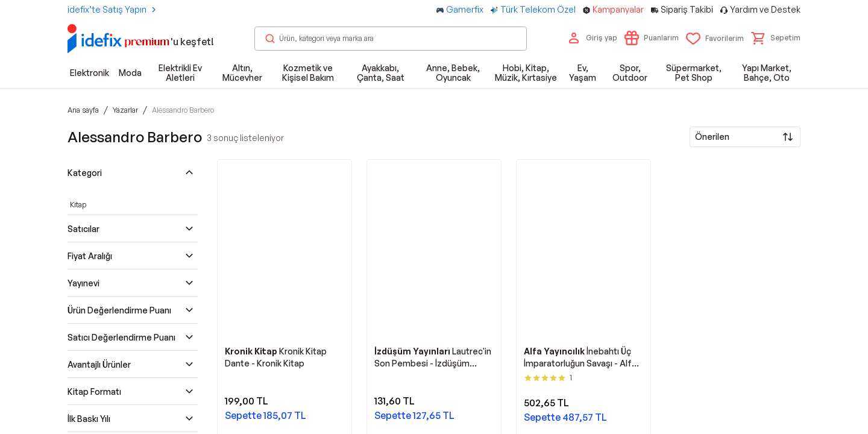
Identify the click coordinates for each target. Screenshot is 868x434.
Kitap (78, 205)
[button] (776, 38)
